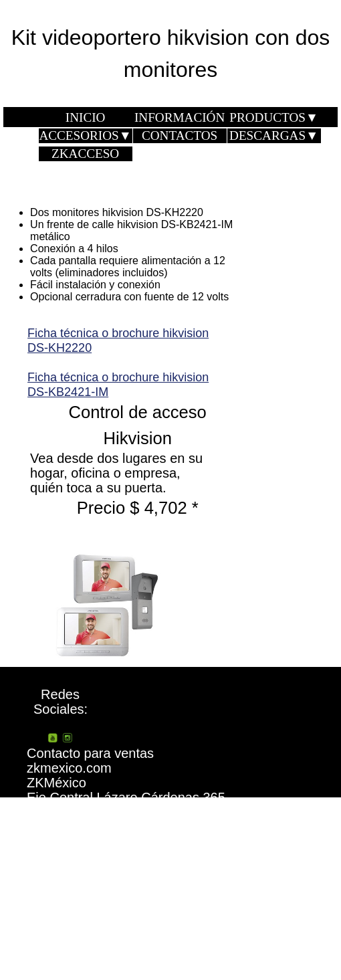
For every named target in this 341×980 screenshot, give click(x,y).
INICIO (86, 117)
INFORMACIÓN (180, 117)
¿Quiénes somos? (257, 870)
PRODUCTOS (274, 117)
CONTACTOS (180, 135)
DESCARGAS (274, 135)
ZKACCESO (85, 154)
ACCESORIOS (85, 135)
